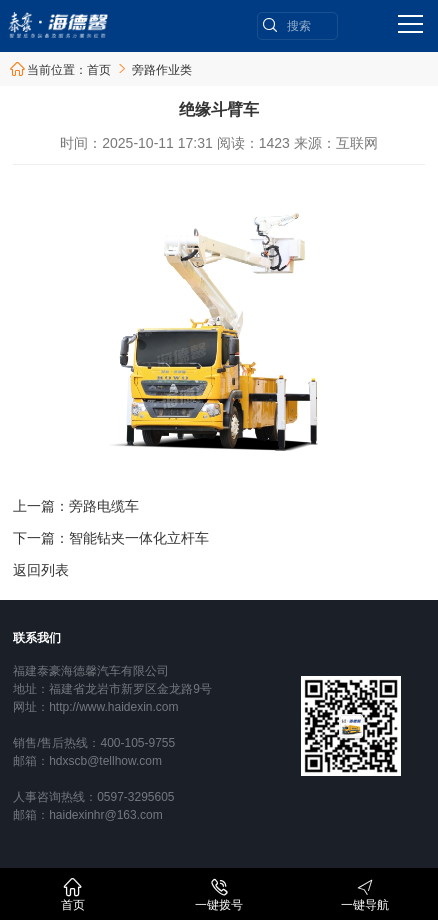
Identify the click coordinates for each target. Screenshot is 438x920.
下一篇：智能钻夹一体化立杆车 (111, 538)
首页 (99, 70)
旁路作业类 (162, 70)
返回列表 (41, 570)
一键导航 (365, 894)
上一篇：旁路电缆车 (76, 506)
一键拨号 (219, 894)
